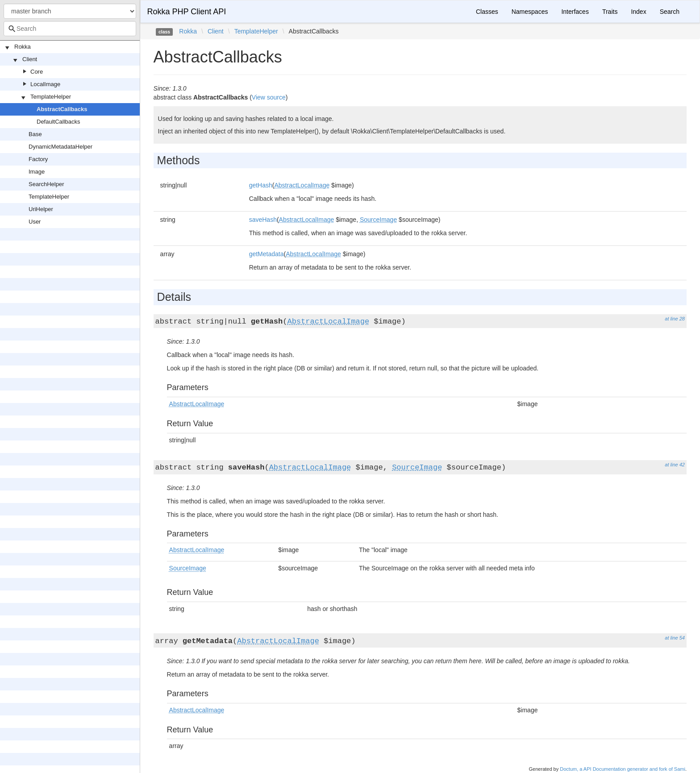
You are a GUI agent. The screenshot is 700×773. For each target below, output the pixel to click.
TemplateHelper (51, 97)
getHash (261, 185)
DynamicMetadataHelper (60, 147)
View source (269, 97)
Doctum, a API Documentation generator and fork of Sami (623, 769)
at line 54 (675, 638)
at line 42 (675, 465)
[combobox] (70, 29)
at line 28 (675, 319)
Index (638, 12)
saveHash (263, 220)
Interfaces (575, 12)
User (35, 222)
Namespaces (530, 12)
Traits (610, 12)
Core (37, 72)
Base (35, 134)
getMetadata (267, 254)
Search (670, 12)
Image (37, 172)
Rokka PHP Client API (187, 12)
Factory (38, 159)
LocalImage (45, 84)
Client (30, 59)
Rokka (23, 47)
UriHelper (41, 209)
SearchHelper (46, 184)
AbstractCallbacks (62, 109)
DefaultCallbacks (58, 122)
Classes (487, 12)
